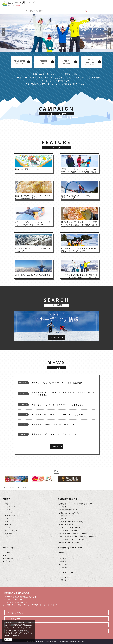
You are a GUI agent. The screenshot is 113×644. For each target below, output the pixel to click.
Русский (63, 565)
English (62, 553)
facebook (9, 553)
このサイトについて (67, 507)
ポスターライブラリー (68, 531)
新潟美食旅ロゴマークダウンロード (73, 534)
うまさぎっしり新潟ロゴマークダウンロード (77, 537)
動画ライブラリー (66, 525)
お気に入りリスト (12, 531)
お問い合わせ (65, 581)
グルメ (8, 510)
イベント (8, 522)
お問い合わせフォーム (20, 631)
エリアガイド (10, 507)
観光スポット (10, 516)
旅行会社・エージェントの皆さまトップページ (78, 504)
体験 (7, 519)
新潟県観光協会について (69, 510)
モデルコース (10, 513)
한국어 (62, 556)
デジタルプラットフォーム (70, 543)
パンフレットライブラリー (70, 528)
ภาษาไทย (63, 568)
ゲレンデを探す (55, 336)
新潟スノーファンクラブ (20, 488)
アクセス (8, 528)
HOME (6, 488)
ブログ (8, 562)
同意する (8, 639)
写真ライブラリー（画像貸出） (72, 522)
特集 (7, 504)
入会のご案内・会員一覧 (69, 513)
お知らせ (8, 534)
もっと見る (55, 447)
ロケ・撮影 (15, 625)
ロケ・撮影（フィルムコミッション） (74, 540)
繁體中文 (63, 562)
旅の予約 (8, 525)
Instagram (9, 559)
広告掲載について (66, 516)
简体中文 (63, 559)
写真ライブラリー (18, 613)
